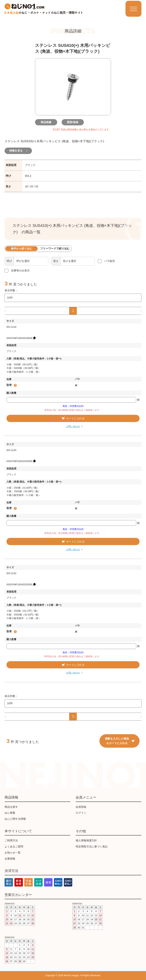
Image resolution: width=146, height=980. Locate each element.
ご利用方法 (11, 840)
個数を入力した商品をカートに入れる (120, 741)
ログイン (81, 813)
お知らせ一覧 (13, 853)
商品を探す (11, 807)
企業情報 (10, 859)
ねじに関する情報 (15, 819)
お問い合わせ (73, 426)
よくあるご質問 (14, 846)
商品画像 (46, 122)
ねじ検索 (10, 813)
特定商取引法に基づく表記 (92, 846)
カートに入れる (73, 418)
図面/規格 (73, 122)
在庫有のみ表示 (20, 270)
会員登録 (81, 807)
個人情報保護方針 (86, 840)
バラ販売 (109, 261)
